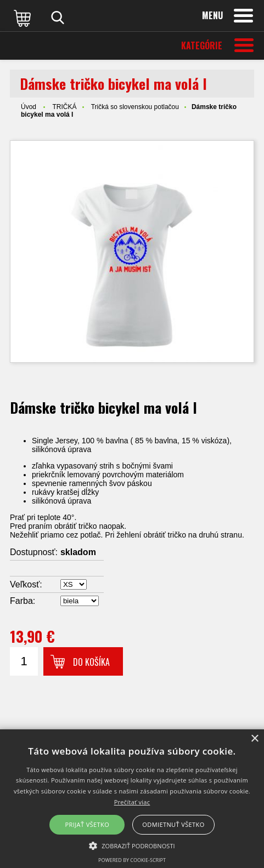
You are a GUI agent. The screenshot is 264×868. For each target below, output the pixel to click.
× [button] (254, 739)
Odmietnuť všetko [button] (173, 824)
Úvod (29, 107)
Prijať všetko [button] (88, 824)
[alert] (132, 799)
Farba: (23, 601)
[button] (132, 845)
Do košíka (91, 662)
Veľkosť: (26, 584)
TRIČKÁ (64, 107)
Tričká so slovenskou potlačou (135, 107)
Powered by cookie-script (132, 860)
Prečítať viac (132, 802)
